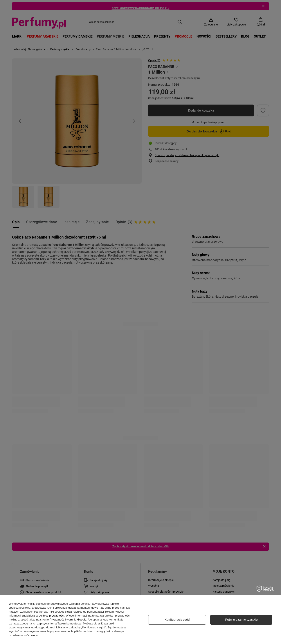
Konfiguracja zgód (177, 620)
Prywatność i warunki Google (68, 620)
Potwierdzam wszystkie (241, 620)
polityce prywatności (52, 616)
